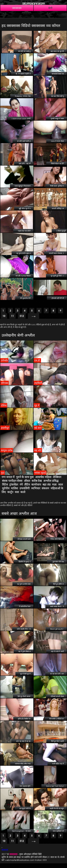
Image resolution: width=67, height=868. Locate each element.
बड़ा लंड (47, 485)
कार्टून (10, 492)
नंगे (21, 485)
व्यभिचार (36, 488)
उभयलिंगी (25, 488)
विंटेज (5, 485)
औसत (27, 481)
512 (22, 316)
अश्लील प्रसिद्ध (51, 481)
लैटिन (27, 485)
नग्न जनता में (8, 477)
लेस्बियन (57, 477)
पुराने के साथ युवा (25, 477)
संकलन (45, 488)
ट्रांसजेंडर (14, 485)
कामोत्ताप (36, 485)
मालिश (14, 488)
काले (23, 492)
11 (12, 316)
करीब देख (37, 481)
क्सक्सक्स (33, 4)
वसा (17, 492)
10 (4, 316)
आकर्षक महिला (43, 477)
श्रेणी (50, 8)
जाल (60, 485)
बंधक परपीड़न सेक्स (12, 481)
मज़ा (54, 485)
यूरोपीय (6, 488)
